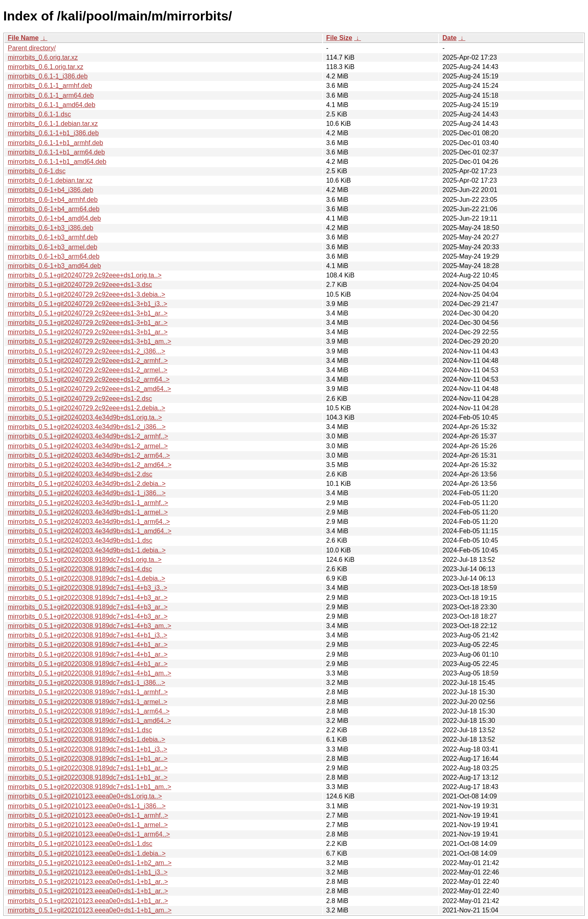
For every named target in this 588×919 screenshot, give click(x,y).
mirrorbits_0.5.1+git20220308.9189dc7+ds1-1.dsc (80, 730)
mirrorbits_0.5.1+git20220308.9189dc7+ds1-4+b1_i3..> (88, 635)
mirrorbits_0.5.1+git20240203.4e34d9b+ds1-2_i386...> (87, 427)
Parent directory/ (32, 48)
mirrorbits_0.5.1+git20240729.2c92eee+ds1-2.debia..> (87, 408)
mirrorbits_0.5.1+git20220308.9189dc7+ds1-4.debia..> (87, 578)
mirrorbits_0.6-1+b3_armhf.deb (53, 237)
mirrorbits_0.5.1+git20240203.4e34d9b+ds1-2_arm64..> (89, 455)
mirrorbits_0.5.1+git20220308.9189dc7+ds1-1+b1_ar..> (88, 759)
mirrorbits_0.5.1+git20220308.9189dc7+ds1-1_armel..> (88, 702)
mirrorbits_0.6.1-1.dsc (39, 114)
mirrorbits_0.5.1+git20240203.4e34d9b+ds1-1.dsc (80, 540)
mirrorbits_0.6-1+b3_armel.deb (52, 247)
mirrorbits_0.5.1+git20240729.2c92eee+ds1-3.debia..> (87, 294)
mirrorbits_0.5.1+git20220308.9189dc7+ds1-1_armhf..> (88, 692)
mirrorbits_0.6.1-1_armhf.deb (50, 86)
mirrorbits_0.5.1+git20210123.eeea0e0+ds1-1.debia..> (87, 853)
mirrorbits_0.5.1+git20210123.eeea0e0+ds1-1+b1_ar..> (88, 882)
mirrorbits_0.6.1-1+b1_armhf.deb (55, 143)
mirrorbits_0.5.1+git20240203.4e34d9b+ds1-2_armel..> (88, 446)
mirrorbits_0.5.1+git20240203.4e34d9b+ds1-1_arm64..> (89, 522)
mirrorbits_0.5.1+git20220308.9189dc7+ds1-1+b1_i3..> (88, 749)
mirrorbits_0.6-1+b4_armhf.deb (53, 200)
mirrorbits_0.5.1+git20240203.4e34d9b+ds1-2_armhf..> (88, 436)
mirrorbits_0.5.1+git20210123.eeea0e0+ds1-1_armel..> (88, 825)
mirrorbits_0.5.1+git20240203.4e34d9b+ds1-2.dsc (80, 474)
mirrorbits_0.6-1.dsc (37, 171)
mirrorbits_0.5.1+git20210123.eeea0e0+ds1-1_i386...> (87, 806)
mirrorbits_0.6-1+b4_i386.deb (50, 190)
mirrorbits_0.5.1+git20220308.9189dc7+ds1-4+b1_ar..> (88, 645)
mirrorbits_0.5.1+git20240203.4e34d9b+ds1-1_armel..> (88, 512)
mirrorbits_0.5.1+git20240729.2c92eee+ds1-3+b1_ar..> (88, 313)
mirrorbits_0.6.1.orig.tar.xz (46, 67)
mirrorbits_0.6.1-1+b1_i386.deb (53, 133)
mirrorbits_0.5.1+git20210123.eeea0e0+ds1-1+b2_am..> (90, 863)
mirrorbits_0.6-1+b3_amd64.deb (54, 266)
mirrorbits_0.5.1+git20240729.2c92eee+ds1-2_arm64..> (89, 379)
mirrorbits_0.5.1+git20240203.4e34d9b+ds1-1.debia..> (87, 550)
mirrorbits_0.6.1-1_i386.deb (48, 76)
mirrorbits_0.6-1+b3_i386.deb (50, 228)
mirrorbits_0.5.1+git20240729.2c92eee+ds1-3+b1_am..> (89, 341)
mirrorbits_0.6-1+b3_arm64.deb (54, 256)
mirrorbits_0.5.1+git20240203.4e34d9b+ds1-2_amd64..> (90, 465)
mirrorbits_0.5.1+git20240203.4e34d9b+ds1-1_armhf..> (88, 503)
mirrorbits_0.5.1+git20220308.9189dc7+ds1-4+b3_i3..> (88, 588)
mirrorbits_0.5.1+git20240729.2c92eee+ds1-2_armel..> (88, 370)
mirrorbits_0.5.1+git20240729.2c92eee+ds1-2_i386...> (87, 351)
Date (449, 38)
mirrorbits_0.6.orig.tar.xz (43, 57)
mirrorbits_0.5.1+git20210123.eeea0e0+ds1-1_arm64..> (89, 834)
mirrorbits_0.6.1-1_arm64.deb (51, 95)
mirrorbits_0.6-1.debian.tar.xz (50, 180)
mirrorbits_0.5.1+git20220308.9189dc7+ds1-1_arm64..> (89, 711)
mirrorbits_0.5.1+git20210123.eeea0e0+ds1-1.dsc (80, 844)
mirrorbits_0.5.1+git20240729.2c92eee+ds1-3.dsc (80, 285)
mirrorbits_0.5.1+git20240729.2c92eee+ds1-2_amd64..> (89, 389)
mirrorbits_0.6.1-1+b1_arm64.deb (56, 152)
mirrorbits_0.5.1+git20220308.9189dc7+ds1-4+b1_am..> (89, 673)
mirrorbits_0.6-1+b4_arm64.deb (54, 209)
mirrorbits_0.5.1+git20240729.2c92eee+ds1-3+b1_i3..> (88, 304)
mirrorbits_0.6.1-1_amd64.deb (51, 105)
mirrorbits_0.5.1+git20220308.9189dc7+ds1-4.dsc (80, 569)
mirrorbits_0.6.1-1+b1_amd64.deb (57, 162)
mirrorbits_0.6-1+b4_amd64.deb (54, 218)
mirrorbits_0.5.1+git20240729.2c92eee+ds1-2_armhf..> (88, 361)
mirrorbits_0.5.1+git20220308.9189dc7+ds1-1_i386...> (87, 683)
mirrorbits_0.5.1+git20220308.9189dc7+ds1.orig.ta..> (85, 560)
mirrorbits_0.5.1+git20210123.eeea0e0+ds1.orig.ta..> (85, 796)
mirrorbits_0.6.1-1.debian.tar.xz (53, 124)
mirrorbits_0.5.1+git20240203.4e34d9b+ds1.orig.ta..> (85, 417)
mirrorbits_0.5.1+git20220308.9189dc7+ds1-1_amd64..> (89, 721)
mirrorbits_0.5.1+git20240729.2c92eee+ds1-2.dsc (80, 399)
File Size (339, 38)
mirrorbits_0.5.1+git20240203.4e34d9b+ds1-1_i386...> (87, 493)
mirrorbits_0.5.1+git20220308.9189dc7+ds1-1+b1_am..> (89, 787)
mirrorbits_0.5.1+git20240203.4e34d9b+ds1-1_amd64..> (90, 531)
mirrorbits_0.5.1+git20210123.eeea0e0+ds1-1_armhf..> (88, 815)
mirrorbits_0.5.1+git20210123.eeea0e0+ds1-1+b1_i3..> (88, 872)
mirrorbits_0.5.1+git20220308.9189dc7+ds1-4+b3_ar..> (88, 598)
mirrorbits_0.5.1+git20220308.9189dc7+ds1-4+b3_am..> (89, 626)
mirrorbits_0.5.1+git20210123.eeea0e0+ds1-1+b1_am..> (90, 910)
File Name (23, 38)
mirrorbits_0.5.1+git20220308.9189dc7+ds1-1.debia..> (87, 739)
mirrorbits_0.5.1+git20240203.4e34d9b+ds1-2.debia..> (87, 484)
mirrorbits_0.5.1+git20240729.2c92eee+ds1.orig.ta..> (85, 275)
